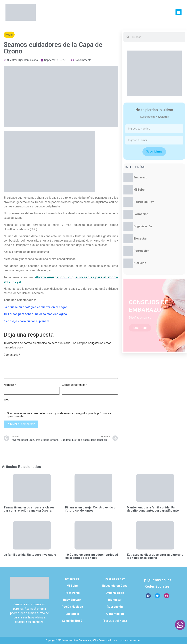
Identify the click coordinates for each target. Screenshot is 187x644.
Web (7, 400)
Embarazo (140, 177)
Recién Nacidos (72, 607)
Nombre (10, 385)
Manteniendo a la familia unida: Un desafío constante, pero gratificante (153, 509)
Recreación (141, 251)
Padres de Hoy (144, 202)
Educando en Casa (115, 586)
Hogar (9, 35)
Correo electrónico (75, 385)
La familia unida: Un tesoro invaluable (30, 555)
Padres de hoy (115, 579)
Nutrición (140, 263)
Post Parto (72, 593)
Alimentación (115, 614)
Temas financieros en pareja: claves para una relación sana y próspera (29, 509)
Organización (143, 226)
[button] (179, 12)
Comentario (12, 355)
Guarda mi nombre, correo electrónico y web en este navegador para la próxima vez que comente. (60, 415)
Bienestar (140, 239)
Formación (141, 214)
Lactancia (72, 614)
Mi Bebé (139, 190)
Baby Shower (72, 600)
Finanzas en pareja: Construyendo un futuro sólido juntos (91, 509)
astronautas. (133, 640)
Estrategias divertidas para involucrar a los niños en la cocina (155, 556)
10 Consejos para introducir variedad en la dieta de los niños (92, 556)
